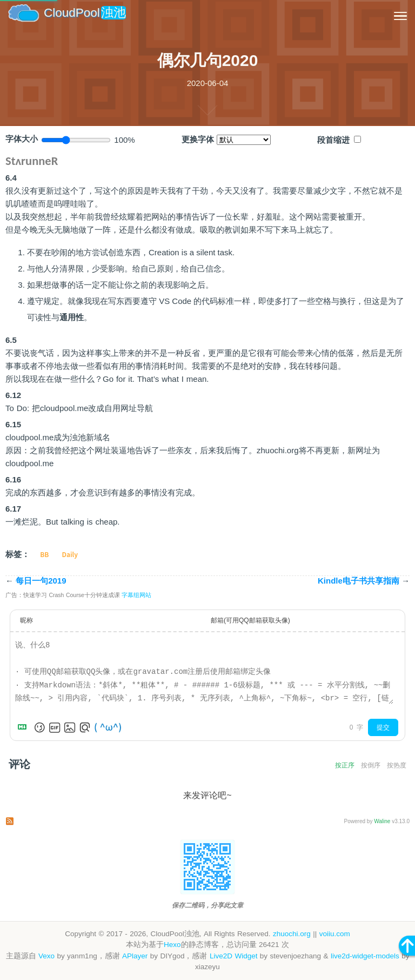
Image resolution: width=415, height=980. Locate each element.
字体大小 (22, 139)
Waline (382, 821)
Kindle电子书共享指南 (364, 581)
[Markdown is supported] (24, 727)
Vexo (46, 956)
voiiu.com (335, 934)
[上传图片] (70, 727)
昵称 (26, 620)
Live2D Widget (233, 956)
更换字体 (198, 140)
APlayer (135, 956)
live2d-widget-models (365, 956)
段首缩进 (333, 140)
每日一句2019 (36, 581)
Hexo (172, 945)
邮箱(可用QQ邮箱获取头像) (250, 620)
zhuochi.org (292, 934)
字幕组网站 (136, 595)
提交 (383, 727)
